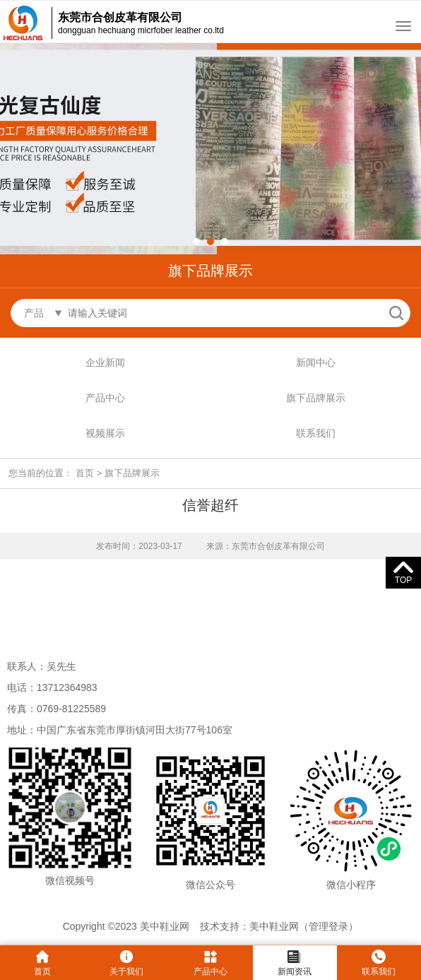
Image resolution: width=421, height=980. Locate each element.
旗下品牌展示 (316, 398)
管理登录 (328, 926)
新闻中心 (316, 362)
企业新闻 (105, 362)
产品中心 (105, 398)
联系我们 (316, 433)
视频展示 (105, 433)
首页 (85, 473)
